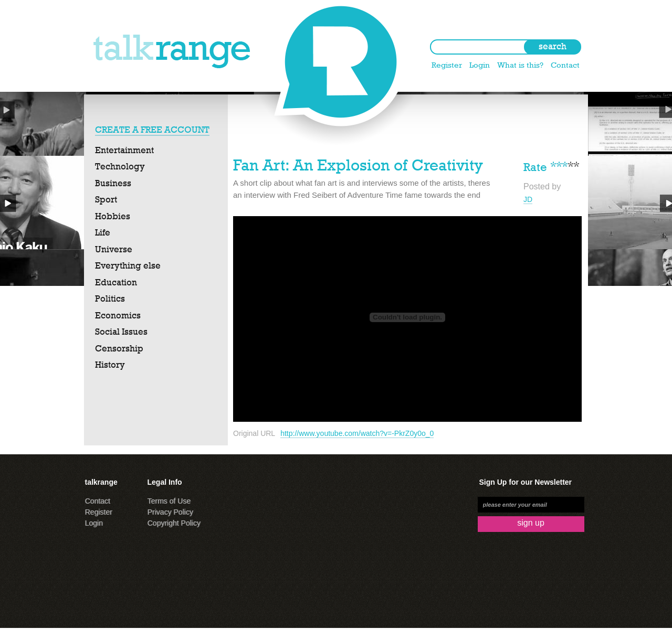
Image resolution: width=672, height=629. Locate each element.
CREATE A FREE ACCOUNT (152, 130)
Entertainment (124, 150)
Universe (114, 249)
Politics (110, 298)
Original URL (254, 433)
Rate (535, 166)
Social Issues (121, 332)
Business (113, 183)
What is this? (520, 65)
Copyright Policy (174, 523)
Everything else (128, 265)
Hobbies (113, 216)
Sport (106, 199)
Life (103, 232)
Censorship (119, 348)
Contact (565, 65)
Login (480, 65)
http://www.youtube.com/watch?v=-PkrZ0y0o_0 (357, 433)
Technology (120, 166)
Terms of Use (169, 501)
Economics (118, 315)
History (110, 365)
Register (447, 65)
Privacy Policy (170, 512)
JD (528, 199)
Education (116, 282)
